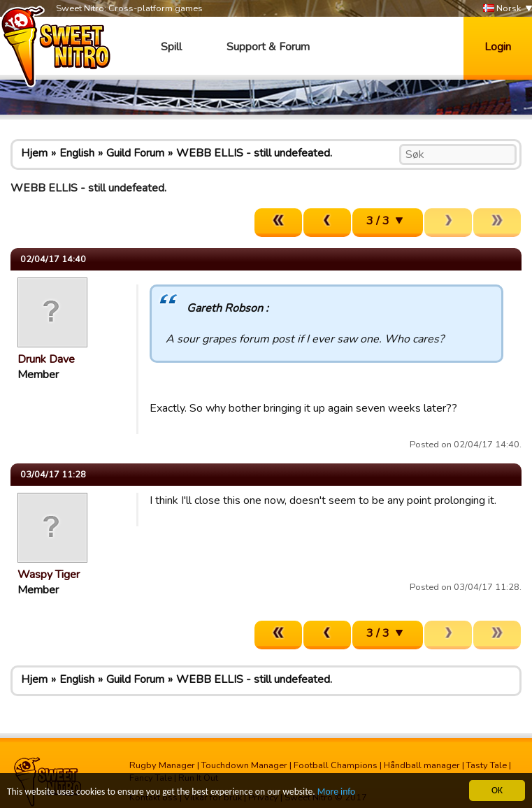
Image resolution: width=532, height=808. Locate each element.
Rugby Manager (162, 765)
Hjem (34, 153)
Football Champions (336, 765)
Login (498, 47)
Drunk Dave (46, 359)
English (77, 153)
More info (336, 792)
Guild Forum (135, 153)
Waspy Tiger (49, 575)
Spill (171, 47)
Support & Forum (268, 47)
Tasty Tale (487, 765)
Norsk (502, 9)
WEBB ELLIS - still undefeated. (254, 153)
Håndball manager (422, 765)
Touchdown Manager (244, 765)
